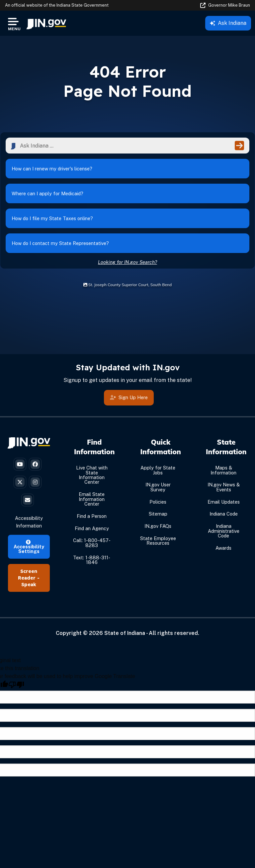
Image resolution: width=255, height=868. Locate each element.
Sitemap (158, 514)
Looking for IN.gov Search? (127, 262)
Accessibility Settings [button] (29, 547)
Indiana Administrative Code (224, 531)
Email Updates (224, 502)
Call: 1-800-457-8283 (92, 543)
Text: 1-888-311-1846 (92, 560)
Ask (228, 23)
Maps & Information (223, 470)
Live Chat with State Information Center (92, 475)
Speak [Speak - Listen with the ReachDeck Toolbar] (29, 585)
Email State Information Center (92, 499)
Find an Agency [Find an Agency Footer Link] (92, 528)
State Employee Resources (158, 541)
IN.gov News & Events (224, 487)
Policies (158, 502)
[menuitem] (46, 23)
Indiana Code (224, 514)
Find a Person (92, 516)
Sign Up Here (129, 397)
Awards (223, 548)
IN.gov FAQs (158, 526)
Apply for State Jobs (158, 470)
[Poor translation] (16, 685)
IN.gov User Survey (158, 487)
